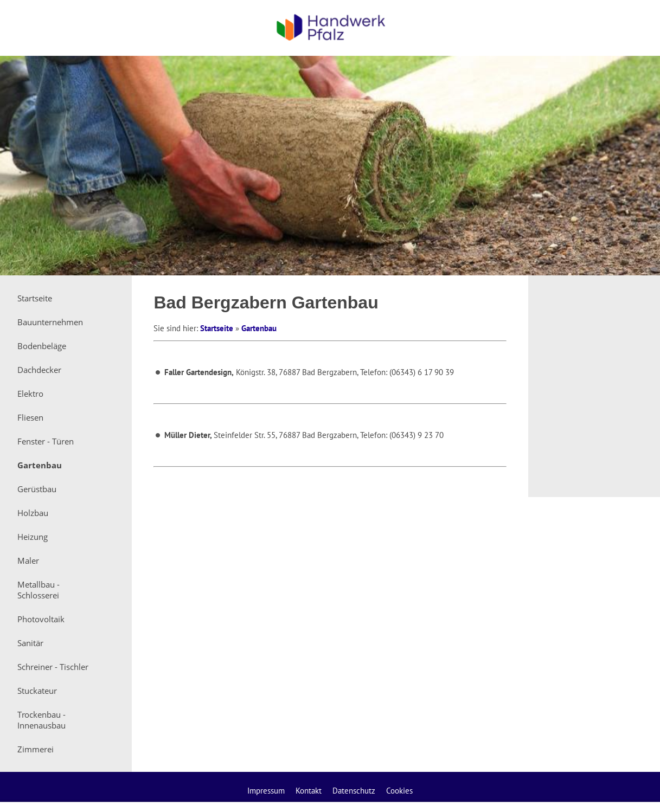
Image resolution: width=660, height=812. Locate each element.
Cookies (399, 791)
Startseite (217, 328)
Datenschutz (354, 791)
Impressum (266, 791)
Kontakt (309, 791)
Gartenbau (259, 328)
